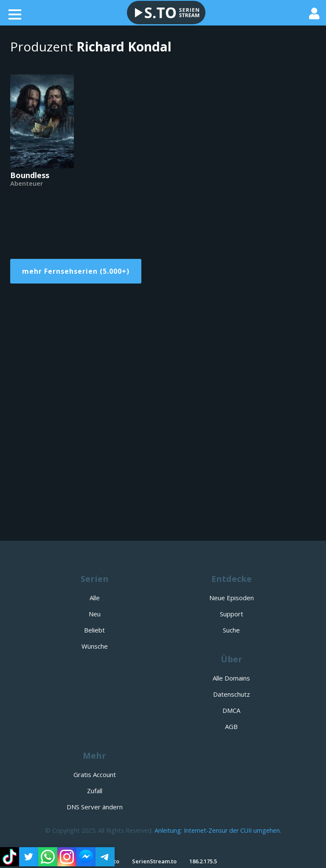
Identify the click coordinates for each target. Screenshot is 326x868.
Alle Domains (231, 678)
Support (232, 614)
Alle (95, 598)
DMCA (231, 710)
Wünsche (95, 646)
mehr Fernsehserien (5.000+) (76, 271)
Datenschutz (232, 694)
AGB (231, 726)
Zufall (95, 791)
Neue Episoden (232, 598)
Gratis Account (95, 774)
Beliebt (94, 630)
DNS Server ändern (95, 807)
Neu (95, 614)
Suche (231, 630)
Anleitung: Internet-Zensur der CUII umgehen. (218, 830)
